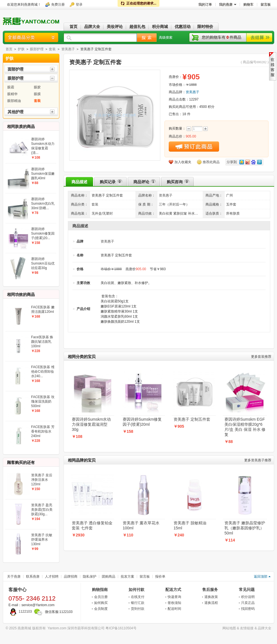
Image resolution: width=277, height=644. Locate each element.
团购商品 (109, 577)
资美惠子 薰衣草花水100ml (141, 525)
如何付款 (137, 590)
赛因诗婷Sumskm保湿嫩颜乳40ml (43, 174)
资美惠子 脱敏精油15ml (190, 525)
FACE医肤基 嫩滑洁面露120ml (43, 309)
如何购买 (101, 603)
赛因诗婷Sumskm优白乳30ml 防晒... (43, 204)
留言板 (145, 577)
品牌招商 (71, 577)
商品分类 (31, 37)
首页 (9, 49)
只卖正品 (248, 603)
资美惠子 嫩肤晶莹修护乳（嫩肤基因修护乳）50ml (245, 528)
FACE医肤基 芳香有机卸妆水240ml (43, 431)
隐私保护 (90, 577)
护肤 (21, 49)
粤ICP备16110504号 (121, 628)
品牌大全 (265, 628)
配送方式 (173, 590)
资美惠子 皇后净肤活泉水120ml (42, 480)
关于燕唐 (14, 577)
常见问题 (247, 590)
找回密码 (248, 609)
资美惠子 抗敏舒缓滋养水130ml (42, 540)
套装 (52, 49)
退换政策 (211, 597)
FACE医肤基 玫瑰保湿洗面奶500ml (43, 401)
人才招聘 (52, 577)
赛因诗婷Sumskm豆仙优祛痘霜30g (43, 263)
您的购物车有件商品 (222, 37)
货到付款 (138, 609)
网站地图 (229, 628)
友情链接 (247, 628)
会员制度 (101, 609)
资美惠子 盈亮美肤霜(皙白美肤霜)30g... (42, 510)
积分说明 (248, 597)
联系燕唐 (33, 577)
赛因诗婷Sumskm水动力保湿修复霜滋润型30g (91, 424)
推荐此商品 (211, 162)
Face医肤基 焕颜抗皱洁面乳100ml (42, 342)
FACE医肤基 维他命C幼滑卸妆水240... (43, 372)
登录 (79, 5)
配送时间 (174, 609)
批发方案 (127, 577)
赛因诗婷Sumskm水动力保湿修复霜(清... (43, 146)
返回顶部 (261, 577)
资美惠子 (68, 49)
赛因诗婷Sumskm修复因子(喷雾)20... (43, 233)
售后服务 (210, 590)
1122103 (20, 612)
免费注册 (58, 5)
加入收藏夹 (183, 162)
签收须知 (174, 603)
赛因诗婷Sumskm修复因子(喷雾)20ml (142, 422)
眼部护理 (37, 49)
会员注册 (101, 597)
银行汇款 (138, 603)
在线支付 (138, 597)
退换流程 (211, 603)
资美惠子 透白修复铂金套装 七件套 (92, 525)
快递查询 (174, 597)
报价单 (160, 577)
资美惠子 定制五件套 (192, 419)
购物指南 (100, 590)
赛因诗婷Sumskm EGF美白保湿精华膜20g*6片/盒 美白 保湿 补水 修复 (245, 427)
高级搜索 (166, 38)
